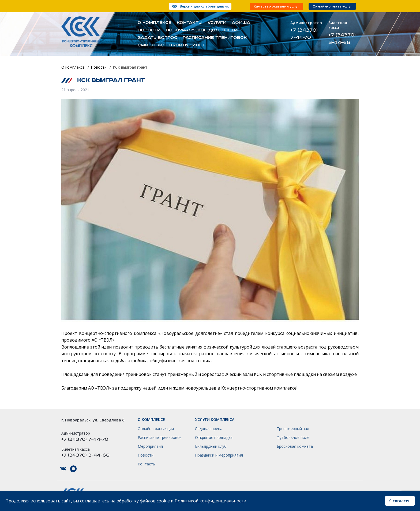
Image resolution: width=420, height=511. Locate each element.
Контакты (190, 23)
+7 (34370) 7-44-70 (304, 34)
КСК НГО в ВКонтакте (63, 469)
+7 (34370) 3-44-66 (342, 39)
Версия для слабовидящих (204, 6)
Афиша (241, 23)
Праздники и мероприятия (219, 455)
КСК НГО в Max (73, 469)
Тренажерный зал (293, 429)
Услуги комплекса (215, 420)
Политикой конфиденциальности (210, 501)
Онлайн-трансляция (156, 429)
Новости (149, 30)
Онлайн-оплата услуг (332, 6)
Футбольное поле (293, 438)
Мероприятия (150, 446)
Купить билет (187, 45)
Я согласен (400, 501)
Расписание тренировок (215, 38)
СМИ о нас (151, 45)
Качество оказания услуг (276, 6)
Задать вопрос (157, 38)
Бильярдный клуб (211, 446)
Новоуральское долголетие (203, 30)
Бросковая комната (295, 446)
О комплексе (155, 23)
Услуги (217, 23)
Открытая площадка (214, 438)
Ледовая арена (209, 429)
